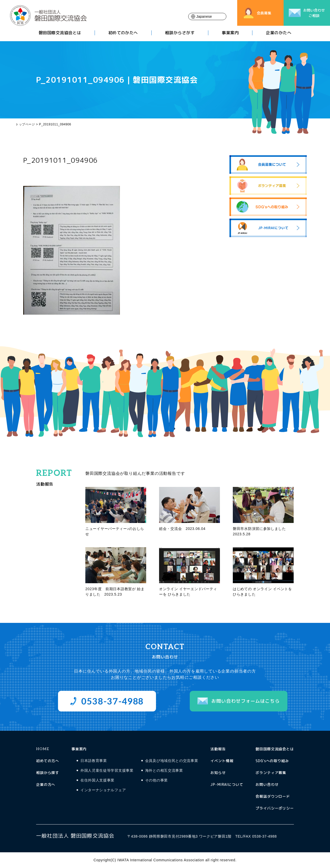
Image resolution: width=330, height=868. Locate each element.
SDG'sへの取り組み (272, 761)
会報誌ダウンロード (273, 796)
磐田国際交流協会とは (60, 33)
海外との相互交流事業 (164, 771)
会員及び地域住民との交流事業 (172, 761)
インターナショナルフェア (103, 790)
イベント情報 (222, 761)
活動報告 (218, 749)
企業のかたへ (279, 33)
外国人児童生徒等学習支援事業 (107, 771)
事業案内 (230, 33)
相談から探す (48, 773)
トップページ (25, 124)
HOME (42, 749)
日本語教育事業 (94, 761)
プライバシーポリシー (275, 808)
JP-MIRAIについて (227, 784)
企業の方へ (46, 784)
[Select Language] (207, 16)
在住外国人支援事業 (97, 780)
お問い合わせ (267, 784)
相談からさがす (180, 33)
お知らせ (218, 773)
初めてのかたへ (123, 33)
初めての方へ (48, 761)
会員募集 (264, 13)
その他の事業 (156, 780)
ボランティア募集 (271, 773)
